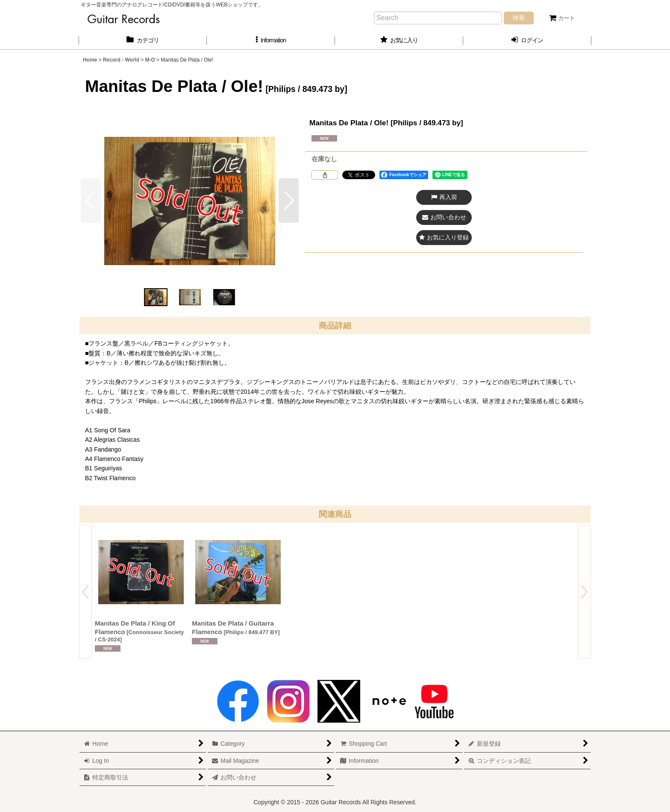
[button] (271, 40)
